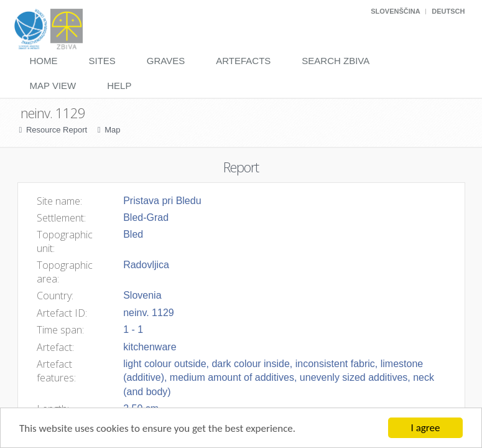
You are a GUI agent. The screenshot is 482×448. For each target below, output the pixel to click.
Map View (53, 86)
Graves (166, 61)
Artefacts (243, 61)
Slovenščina (395, 11)
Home (44, 61)
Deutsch (448, 11)
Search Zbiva (336, 61)
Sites (102, 61)
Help (119, 86)
